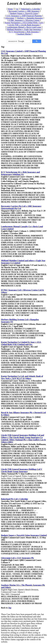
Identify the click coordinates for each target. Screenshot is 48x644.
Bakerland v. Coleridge (31, 9)
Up (17, 9)
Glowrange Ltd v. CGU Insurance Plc (17, 558)
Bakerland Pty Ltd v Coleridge (15, 499)
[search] (18, 41)
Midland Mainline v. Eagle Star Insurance (24, 29)
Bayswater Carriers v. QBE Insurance (24, 11)
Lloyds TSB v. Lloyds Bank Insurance (24, 25)
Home (10, 9)
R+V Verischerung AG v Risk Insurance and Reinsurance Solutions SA (20, 173)
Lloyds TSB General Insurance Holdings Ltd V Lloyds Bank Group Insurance (22, 470)
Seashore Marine (24, 34)
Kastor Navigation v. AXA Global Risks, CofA (24, 23)
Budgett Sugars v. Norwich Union (24, 13)
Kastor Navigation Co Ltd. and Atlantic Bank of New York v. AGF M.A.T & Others (22, 377)
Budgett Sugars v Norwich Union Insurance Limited (24, 535)
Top (3, 47)
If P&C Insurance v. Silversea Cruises (24, 20)
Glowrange (10, 18)
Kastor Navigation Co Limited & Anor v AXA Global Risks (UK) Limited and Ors (21, 343)
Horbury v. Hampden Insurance (30, 18)
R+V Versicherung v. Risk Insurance (24, 32)
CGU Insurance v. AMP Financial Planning (24, 16)
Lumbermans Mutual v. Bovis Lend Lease (24, 27)
